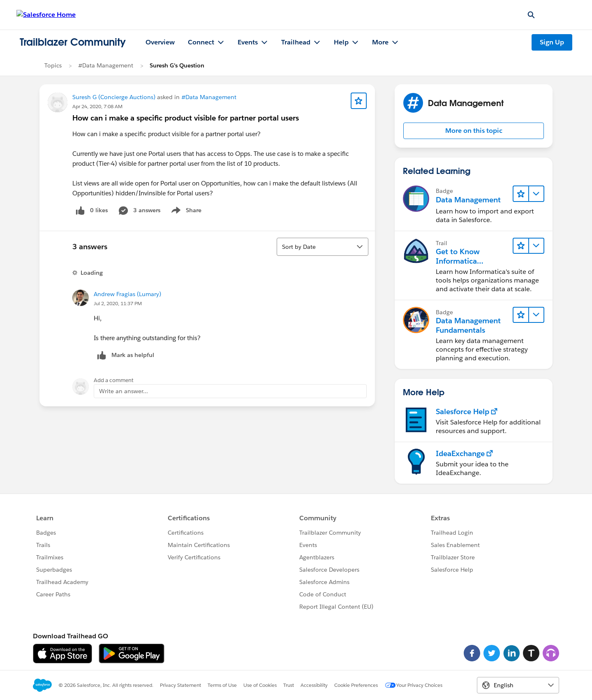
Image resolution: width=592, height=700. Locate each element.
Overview (160, 42)
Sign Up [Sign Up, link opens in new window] (552, 42)
